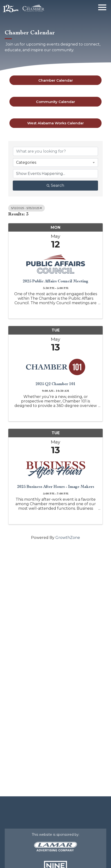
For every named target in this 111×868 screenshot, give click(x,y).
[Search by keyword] (55, 151)
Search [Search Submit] (55, 185)
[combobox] (55, 163)
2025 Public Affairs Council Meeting (55, 281)
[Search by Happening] (55, 174)
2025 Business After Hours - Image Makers (56, 487)
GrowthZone (68, 538)
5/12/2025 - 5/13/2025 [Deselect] (27, 208)
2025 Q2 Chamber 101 (55, 384)
